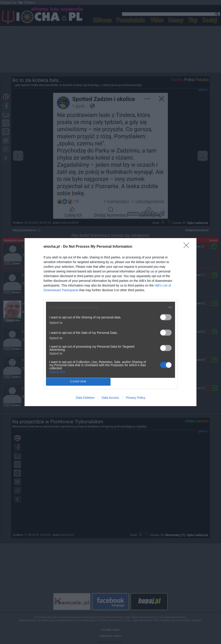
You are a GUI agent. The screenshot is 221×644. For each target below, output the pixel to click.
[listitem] (110, 307)
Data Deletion (85, 398)
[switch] (166, 317)
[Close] (188, 247)
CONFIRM (78, 382)
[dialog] (110, 322)
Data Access (110, 398)
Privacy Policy (136, 398)
